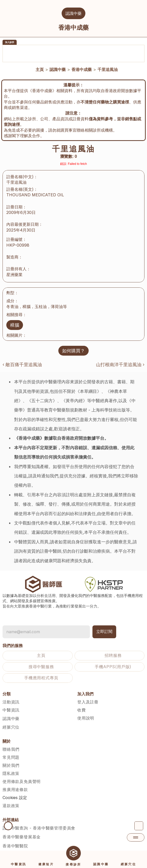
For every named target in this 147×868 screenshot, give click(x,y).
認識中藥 (58, 69)
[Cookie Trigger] (15, 791)
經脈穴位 (11, 720)
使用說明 (86, 711)
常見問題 (11, 750)
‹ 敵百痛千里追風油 (22, 358)
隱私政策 (11, 767)
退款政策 (11, 799)
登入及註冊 (88, 695)
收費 (82, 703)
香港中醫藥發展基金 (22, 830)
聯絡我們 (11, 742)
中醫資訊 (11, 703)
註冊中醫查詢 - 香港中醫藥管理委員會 (39, 821)
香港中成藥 (82, 69)
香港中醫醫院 (15, 839)
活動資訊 (11, 695)
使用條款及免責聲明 (22, 775)
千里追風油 (108, 69)
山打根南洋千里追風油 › (120, 358)
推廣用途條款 (15, 783)
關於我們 (11, 759)
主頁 (40, 69)
